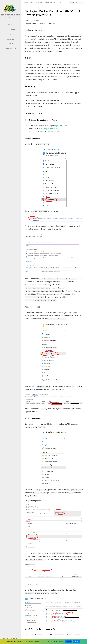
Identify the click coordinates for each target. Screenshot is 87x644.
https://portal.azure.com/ (50, 129)
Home (27, 2)
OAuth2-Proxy (63, 77)
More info (76, 642)
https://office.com (60, 126)
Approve (68, 642)
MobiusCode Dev (10, 15)
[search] (77, 2)
